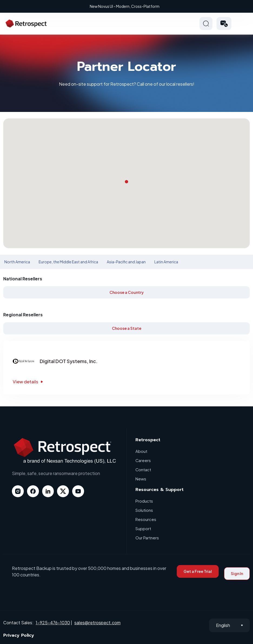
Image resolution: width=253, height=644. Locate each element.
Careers (143, 460)
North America (17, 262)
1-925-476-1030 (53, 623)
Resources (146, 519)
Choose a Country (127, 292)
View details (28, 382)
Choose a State (127, 328)
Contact (143, 469)
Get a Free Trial (198, 571)
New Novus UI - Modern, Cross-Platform (127, 6)
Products (144, 501)
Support (143, 528)
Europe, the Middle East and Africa (68, 262)
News (141, 479)
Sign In (237, 573)
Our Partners (147, 538)
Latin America (166, 262)
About (141, 451)
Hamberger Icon (243, 24)
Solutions (144, 510)
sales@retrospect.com (97, 623)
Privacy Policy (19, 635)
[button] (224, 24)
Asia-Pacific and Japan (126, 262)
